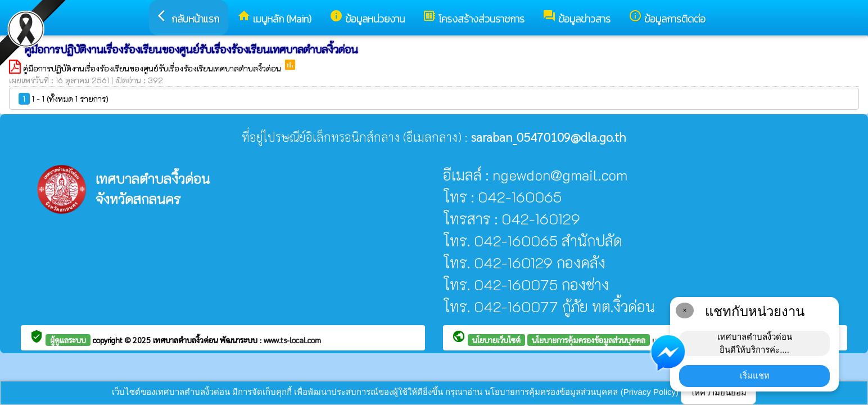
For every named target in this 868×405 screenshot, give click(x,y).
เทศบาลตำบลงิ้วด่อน (186, 340)
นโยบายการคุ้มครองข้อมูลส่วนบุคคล (589, 340)
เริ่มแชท (755, 375)
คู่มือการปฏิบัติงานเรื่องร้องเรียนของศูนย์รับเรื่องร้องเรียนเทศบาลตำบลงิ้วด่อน (153, 68)
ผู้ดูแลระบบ (68, 340)
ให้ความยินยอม (718, 392)
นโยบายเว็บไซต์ (496, 340)
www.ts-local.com (292, 340)
